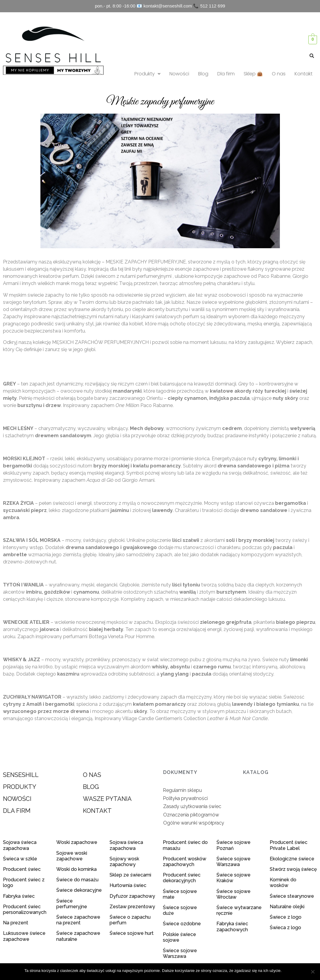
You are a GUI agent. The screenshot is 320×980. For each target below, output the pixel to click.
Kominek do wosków (283, 883)
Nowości (179, 74)
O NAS (92, 775)
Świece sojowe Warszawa (180, 953)
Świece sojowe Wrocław (233, 894)
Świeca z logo (286, 928)
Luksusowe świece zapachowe (24, 936)
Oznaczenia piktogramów (191, 815)
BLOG (91, 787)
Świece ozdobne (182, 924)
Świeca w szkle (20, 859)
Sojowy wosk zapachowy (124, 862)
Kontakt (304, 74)
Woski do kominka (76, 869)
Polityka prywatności (185, 798)
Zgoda (290, 971)
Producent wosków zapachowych (185, 862)
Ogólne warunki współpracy (194, 823)
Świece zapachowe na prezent (78, 920)
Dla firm (226, 74)
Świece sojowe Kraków (233, 878)
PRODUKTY (20, 787)
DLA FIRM (17, 811)
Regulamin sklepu (182, 790)
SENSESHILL (21, 775)
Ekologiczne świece (292, 859)
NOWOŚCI (17, 799)
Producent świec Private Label (289, 845)
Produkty (147, 74)
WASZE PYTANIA (107, 799)
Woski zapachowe (77, 842)
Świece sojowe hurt (132, 933)
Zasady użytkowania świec (192, 806)
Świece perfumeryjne (72, 904)
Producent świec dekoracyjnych (182, 878)
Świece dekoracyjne (79, 890)
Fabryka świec (19, 896)
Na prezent (16, 923)
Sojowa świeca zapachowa (20, 845)
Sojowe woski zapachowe (72, 856)
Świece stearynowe (292, 896)
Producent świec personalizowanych (25, 909)
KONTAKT (97, 811)
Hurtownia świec (128, 885)
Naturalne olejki (287, 907)
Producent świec (22, 869)
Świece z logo (286, 917)
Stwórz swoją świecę (293, 869)
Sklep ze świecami (131, 875)
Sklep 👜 (253, 74)
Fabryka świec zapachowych (232, 926)
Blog (203, 74)
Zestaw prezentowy (132, 907)
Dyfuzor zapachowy (132, 896)
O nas (279, 74)
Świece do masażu (77, 880)
